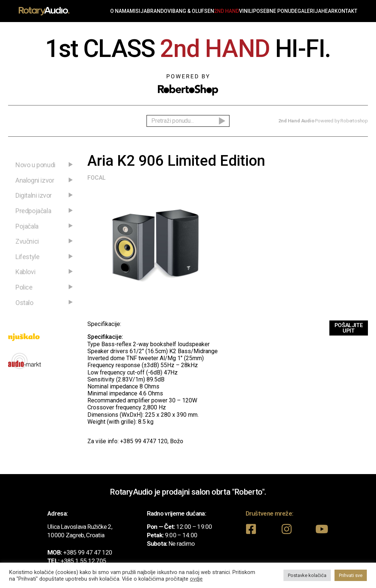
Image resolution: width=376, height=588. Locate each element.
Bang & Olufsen (193, 11)
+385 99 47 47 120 (88, 552)
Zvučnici (27, 241)
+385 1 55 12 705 (84, 561)
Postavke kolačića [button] (307, 575)
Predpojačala (33, 211)
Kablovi (25, 272)
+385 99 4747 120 (144, 441)
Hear (328, 11)
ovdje (196, 579)
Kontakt (346, 11)
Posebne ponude (275, 11)
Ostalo (24, 303)
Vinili (246, 11)
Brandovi (160, 11)
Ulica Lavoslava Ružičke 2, (80, 527)
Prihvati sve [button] (351, 575)
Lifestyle (27, 257)
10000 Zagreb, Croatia (76, 535)
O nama (120, 11)
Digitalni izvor (34, 195)
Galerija (309, 11)
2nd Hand (227, 11)
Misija (138, 11)
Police (24, 287)
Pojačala (27, 226)
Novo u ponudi (35, 165)
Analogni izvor (35, 180)
